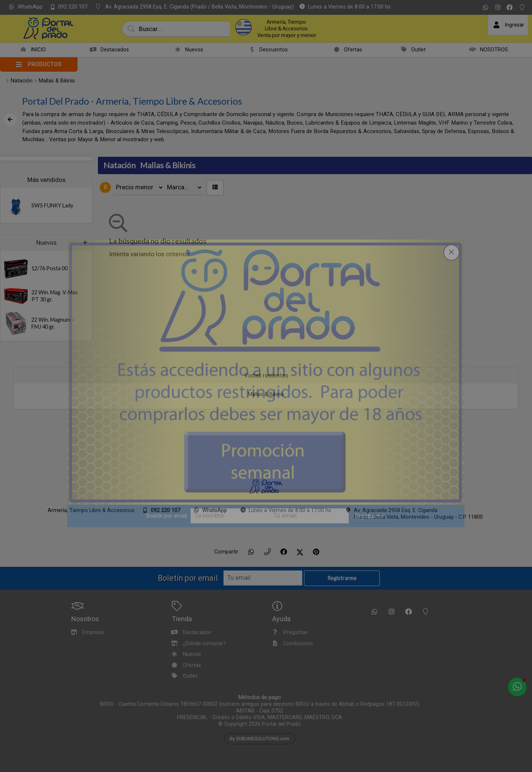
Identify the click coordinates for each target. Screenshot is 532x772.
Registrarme (369, 516)
